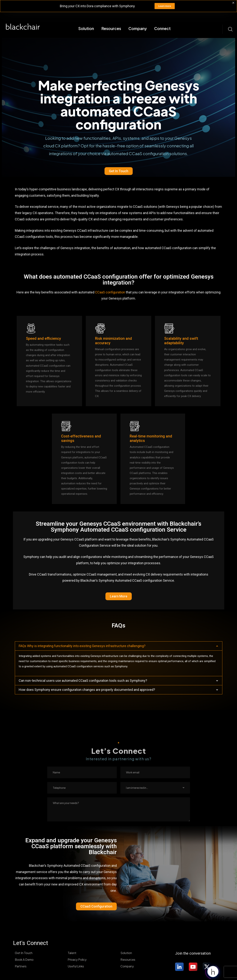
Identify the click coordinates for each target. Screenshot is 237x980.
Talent (72, 953)
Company (138, 28)
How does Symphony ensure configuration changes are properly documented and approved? (87, 690)
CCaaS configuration (110, 292)
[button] (119, 646)
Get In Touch (24, 953)
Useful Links (76, 966)
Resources (111, 28)
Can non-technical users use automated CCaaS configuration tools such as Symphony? (83, 681)
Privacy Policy (77, 960)
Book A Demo (24, 960)
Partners (21, 966)
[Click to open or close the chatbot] (213, 971)
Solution (86, 28)
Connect (162, 28)
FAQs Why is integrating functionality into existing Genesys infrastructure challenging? (82, 646)
